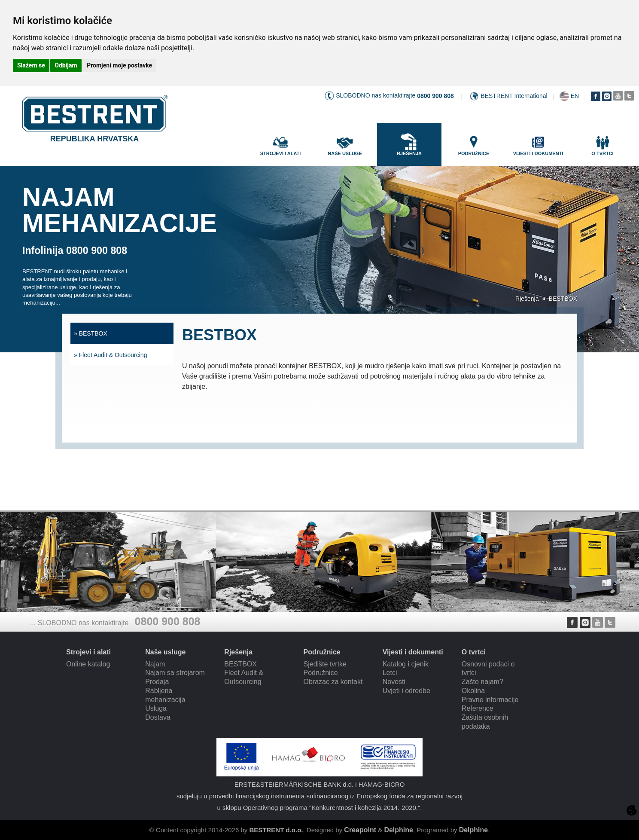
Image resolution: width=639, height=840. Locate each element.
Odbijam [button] (66, 65)
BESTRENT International (514, 96)
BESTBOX (563, 299)
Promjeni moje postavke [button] (119, 65)
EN (575, 96)
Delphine (399, 830)
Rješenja (527, 299)
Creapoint (360, 830)
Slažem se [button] (31, 65)
